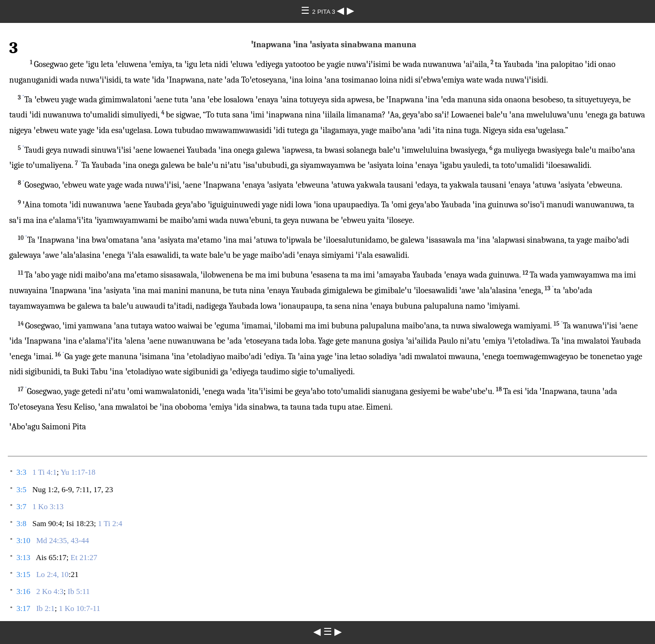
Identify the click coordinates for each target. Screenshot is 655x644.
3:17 (23, 608)
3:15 (23, 575)
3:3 (22, 472)
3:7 (22, 507)
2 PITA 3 (325, 12)
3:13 (23, 558)
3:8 (22, 524)
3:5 (22, 490)
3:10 (23, 541)
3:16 (23, 591)
